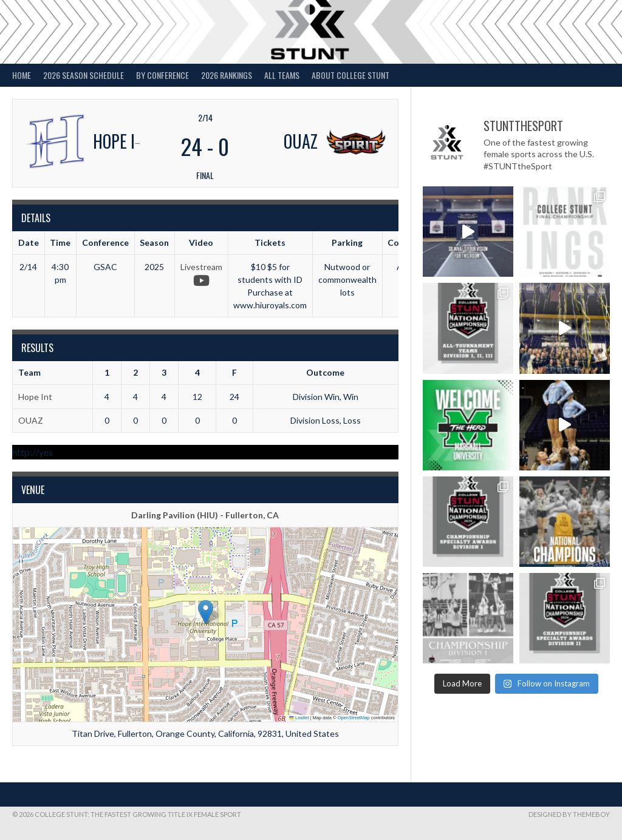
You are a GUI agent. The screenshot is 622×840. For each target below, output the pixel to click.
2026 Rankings (227, 75)
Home (22, 75)
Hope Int (35, 397)
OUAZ (31, 420)
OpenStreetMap (354, 718)
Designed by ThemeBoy (569, 814)
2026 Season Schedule (84, 75)
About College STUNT (350, 75)
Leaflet (299, 718)
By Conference (162, 75)
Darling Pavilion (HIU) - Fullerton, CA (205, 515)
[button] (206, 612)
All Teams (282, 75)
